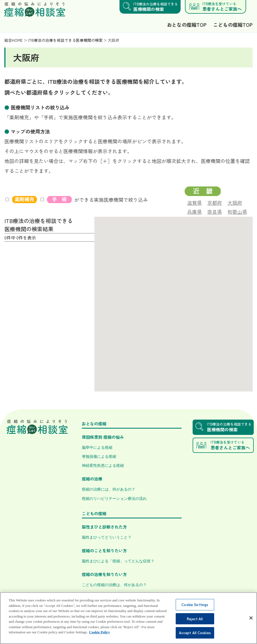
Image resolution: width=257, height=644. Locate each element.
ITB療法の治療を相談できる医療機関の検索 (65, 40)
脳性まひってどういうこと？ (107, 537)
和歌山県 (237, 211)
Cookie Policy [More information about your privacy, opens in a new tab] (100, 638)
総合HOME (14, 40)
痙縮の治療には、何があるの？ (109, 489)
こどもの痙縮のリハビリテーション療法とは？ (122, 593)
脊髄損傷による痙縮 (99, 456)
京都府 (215, 202)
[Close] (251, 624)
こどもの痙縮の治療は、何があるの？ (114, 584)
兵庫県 (195, 211)
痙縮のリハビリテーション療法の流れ (114, 498)
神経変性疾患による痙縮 (103, 465)
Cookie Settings (195, 611)
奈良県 (215, 211)
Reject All (195, 625)
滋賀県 (195, 202)
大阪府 (235, 202)
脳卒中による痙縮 (97, 447)
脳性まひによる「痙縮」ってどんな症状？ (118, 561)
